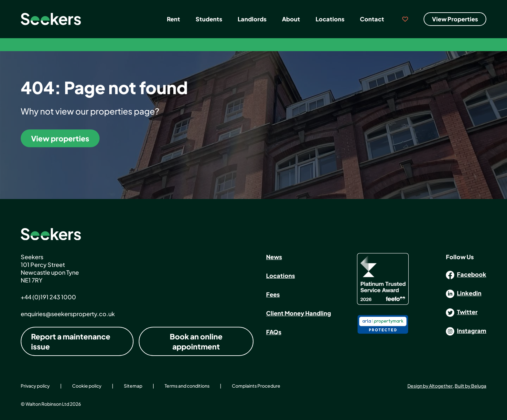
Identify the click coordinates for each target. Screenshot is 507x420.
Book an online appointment (196, 341)
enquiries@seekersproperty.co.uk (68, 314)
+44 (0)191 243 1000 (48, 297)
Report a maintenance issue (71, 341)
